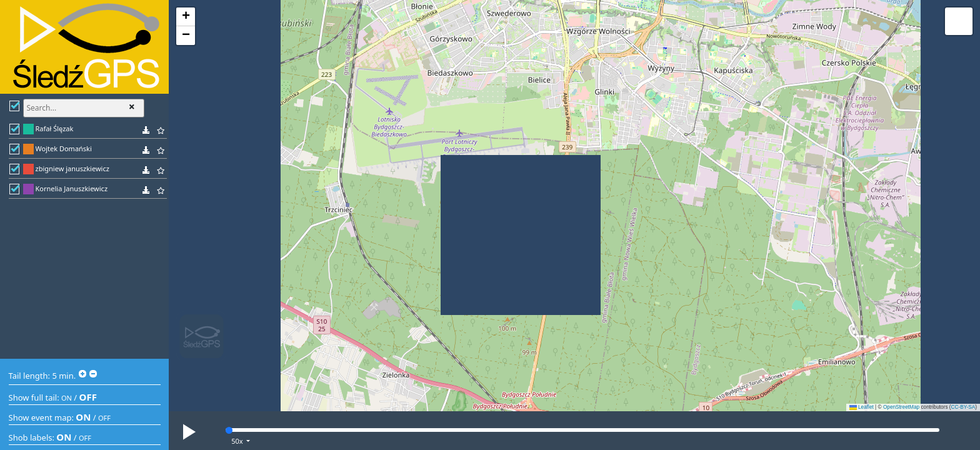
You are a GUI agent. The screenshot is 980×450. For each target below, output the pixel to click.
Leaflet (862, 407)
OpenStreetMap (901, 407)
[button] (186, 17)
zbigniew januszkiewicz (72, 168)
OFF (88, 397)
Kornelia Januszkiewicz (72, 188)
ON (67, 398)
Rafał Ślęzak (55, 128)
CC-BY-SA (963, 407)
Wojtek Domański (64, 148)
